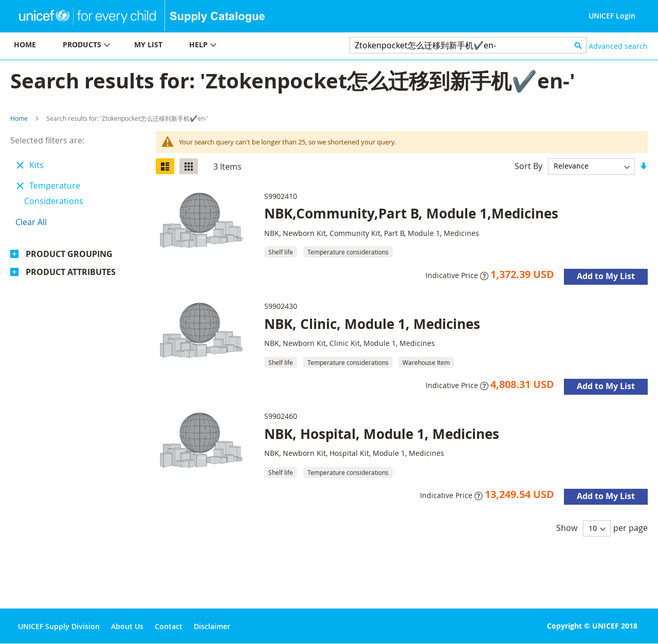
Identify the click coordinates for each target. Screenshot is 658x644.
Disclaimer (212, 626)
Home (19, 118)
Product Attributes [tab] (71, 272)
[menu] (164, 46)
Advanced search (618, 46)
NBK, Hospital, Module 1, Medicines (382, 434)
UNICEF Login (612, 16)
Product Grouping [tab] (69, 254)
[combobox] (468, 45)
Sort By (528, 165)
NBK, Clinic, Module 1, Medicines (372, 324)
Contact (169, 626)
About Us (127, 626)
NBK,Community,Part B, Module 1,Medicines (411, 213)
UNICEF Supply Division (59, 626)
